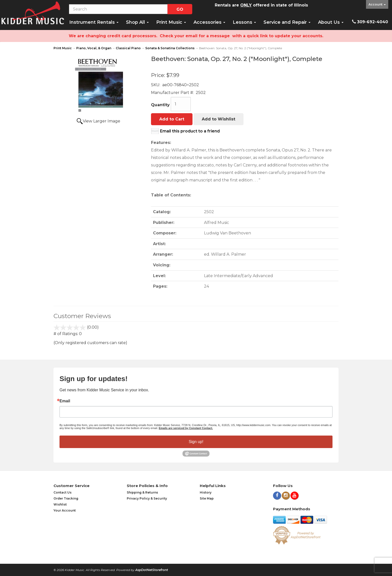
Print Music (171, 22)
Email (65, 401)
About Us (331, 22)
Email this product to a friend (190, 131)
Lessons (244, 22)
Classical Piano (128, 48)
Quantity (160, 105)
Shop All (137, 22)
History (206, 492)
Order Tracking (66, 498)
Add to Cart (172, 119)
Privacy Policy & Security (147, 498)
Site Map (207, 498)
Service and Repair (287, 22)
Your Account (65, 510)
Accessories (209, 22)
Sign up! (196, 442)
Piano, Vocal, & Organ (94, 48)
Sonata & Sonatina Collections (170, 48)
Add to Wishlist (218, 119)
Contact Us (62, 492)
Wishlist (60, 504)
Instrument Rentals (94, 22)
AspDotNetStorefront (152, 570)
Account (377, 4)
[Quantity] (181, 104)
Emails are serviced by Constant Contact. (186, 428)
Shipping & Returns (142, 492)
